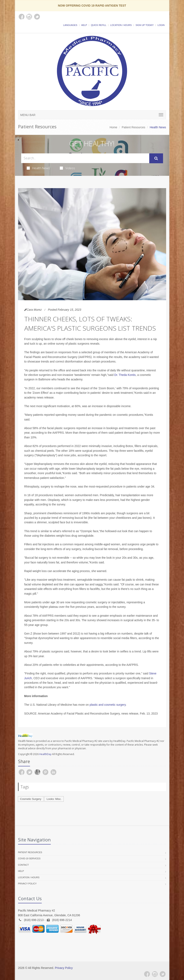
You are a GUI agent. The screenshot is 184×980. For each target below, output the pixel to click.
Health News (38, 168)
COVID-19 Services (29, 858)
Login (161, 25)
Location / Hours (121, 25)
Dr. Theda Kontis (125, 375)
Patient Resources (133, 127)
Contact (23, 865)
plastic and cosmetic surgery (108, 705)
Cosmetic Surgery (31, 799)
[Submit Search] (156, 158)
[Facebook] (147, 974)
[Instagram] (155, 974)
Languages (70, 25)
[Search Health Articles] (85, 158)
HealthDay (45, 754)
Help (84, 25)
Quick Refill (99, 25)
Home (113, 127)
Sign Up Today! (145, 25)
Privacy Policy (27, 884)
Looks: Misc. (54, 799)
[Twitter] (163, 974)
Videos (67, 168)
